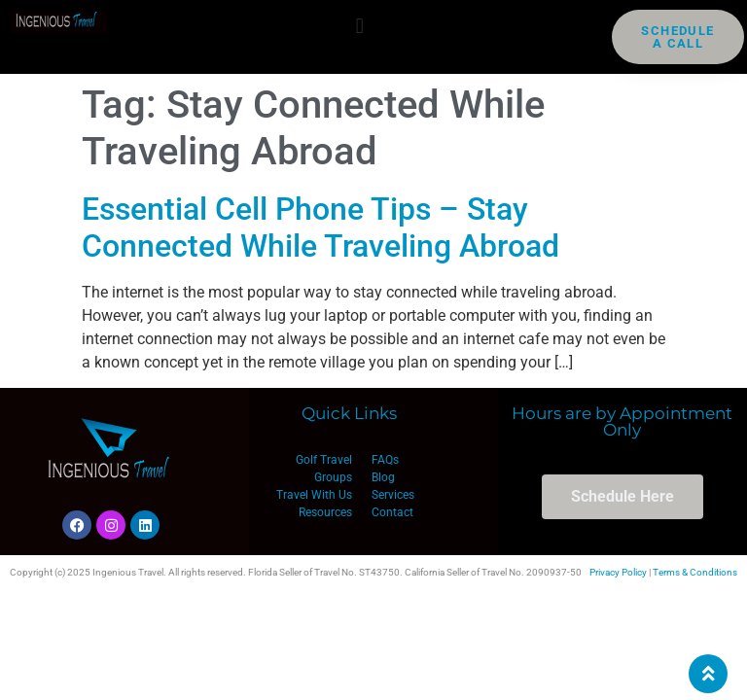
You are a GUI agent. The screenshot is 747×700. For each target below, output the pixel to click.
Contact (392, 512)
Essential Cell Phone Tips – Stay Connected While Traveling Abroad (320, 227)
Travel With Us (314, 495)
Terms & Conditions (695, 572)
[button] (359, 26)
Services (393, 495)
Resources (325, 512)
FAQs (385, 460)
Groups (333, 477)
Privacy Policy (618, 572)
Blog (383, 477)
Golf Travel (324, 460)
